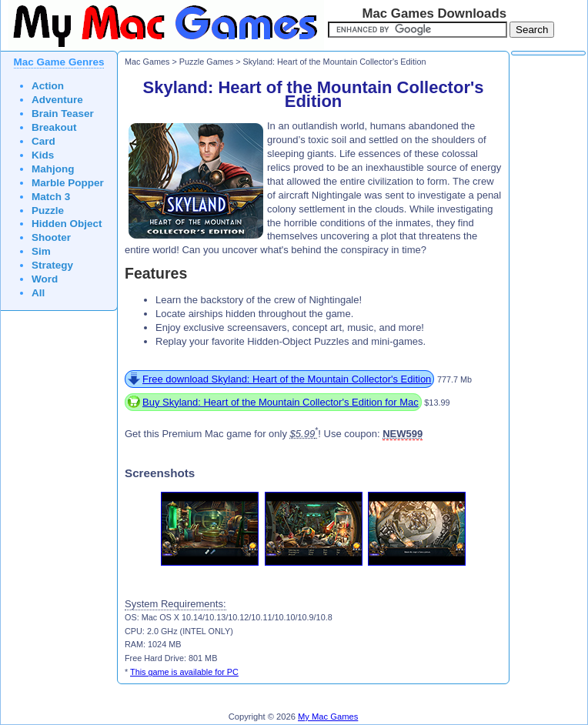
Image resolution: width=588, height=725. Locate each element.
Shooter (51, 237)
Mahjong (53, 169)
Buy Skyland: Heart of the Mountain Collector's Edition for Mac (281, 402)
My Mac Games (328, 717)
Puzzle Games (206, 62)
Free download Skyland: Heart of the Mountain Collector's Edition (287, 379)
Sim (41, 251)
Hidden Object (67, 224)
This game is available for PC (184, 672)
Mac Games (147, 62)
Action (48, 86)
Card (43, 141)
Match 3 (51, 197)
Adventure (57, 100)
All (38, 293)
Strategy (52, 265)
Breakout (54, 127)
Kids (43, 155)
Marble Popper (68, 183)
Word (45, 279)
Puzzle (48, 210)
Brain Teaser (63, 114)
